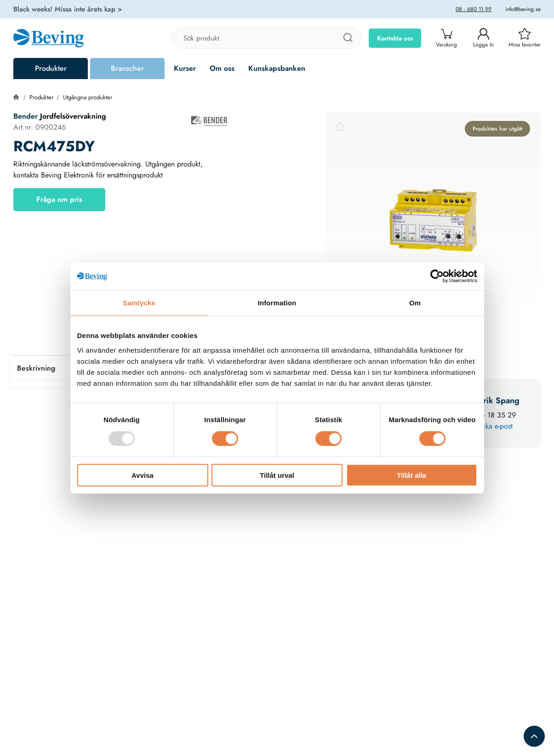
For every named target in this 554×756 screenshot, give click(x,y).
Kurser (185, 68)
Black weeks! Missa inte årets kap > (68, 9)
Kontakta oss (395, 38)
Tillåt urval (277, 475)
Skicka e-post (493, 426)
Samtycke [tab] (139, 303)
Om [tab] (415, 303)
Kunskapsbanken (277, 68)
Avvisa (143, 475)
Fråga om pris (59, 199)
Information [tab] (277, 303)
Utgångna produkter (88, 97)
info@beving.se (523, 9)
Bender (27, 116)
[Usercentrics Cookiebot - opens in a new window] (437, 276)
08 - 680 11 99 (474, 9)
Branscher (127, 68)
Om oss (222, 68)
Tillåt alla (411, 475)
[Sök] (348, 38)
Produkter (51, 68)
